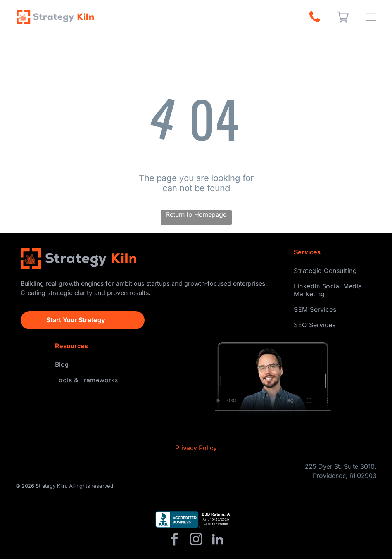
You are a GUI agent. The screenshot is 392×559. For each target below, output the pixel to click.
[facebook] (175, 541)
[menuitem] (333, 271)
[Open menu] (371, 17)
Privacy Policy (196, 448)
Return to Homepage (196, 214)
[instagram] (196, 541)
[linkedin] (218, 541)
